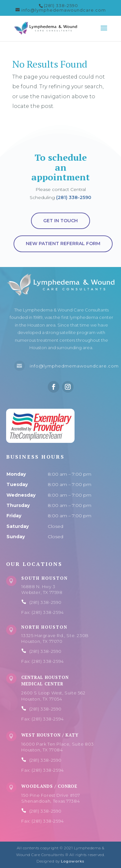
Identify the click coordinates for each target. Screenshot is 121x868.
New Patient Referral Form (63, 243)
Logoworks (73, 861)
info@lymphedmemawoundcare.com (74, 366)
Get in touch (60, 221)
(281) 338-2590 (74, 197)
